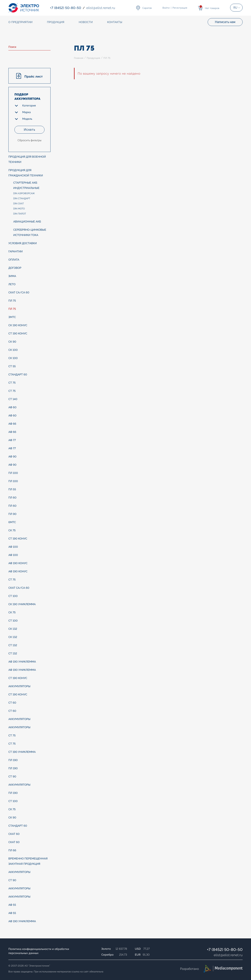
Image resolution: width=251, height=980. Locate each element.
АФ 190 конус (18, 563)
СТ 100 (13, 596)
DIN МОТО (19, 209)
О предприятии (20, 22)
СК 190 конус (18, 325)
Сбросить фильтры (29, 140)
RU (235, 8)
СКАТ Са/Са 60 (19, 293)
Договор (15, 268)
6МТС (12, 522)
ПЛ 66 (12, 850)
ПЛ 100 (13, 473)
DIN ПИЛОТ (20, 214)
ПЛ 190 (13, 760)
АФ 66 (12, 424)
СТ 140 (13, 399)
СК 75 (12, 531)
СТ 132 (13, 645)
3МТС (12, 317)
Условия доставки (23, 243)
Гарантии (16, 252)
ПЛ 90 (12, 514)
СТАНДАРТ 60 (18, 375)
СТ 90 (12, 777)
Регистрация (180, 8)
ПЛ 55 (12, 490)
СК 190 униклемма (22, 604)
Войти (166, 8)
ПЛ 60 (12, 498)
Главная (79, 58)
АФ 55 (12, 905)
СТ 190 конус (18, 334)
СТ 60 (12, 703)
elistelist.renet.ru (228, 955)
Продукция (93, 58)
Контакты (115, 22)
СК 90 (12, 342)
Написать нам (225, 22)
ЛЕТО (12, 284)
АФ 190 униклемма (22, 662)
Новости (86, 22)
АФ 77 (12, 440)
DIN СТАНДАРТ (22, 198)
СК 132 (13, 629)
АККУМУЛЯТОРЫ (19, 686)
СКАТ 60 (14, 834)
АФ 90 (12, 457)
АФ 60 (12, 407)
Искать (29, 130)
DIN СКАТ (19, 204)
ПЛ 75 (12, 301)
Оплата (14, 260)
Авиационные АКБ (27, 222)
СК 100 (13, 350)
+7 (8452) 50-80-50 (225, 950)
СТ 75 (12, 383)
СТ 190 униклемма (22, 752)
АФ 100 (13, 547)
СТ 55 (12, 366)
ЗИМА (12, 276)
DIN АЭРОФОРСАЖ (24, 193)
